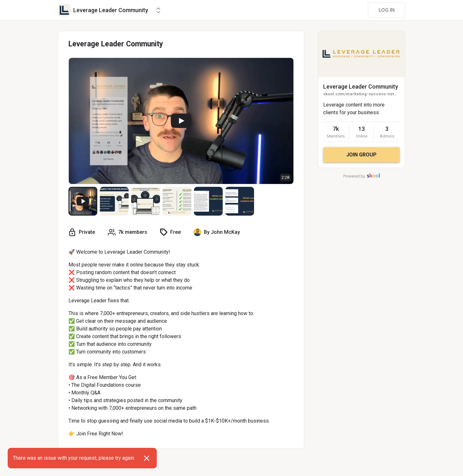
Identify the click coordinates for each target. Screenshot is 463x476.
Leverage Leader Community (361, 87)
